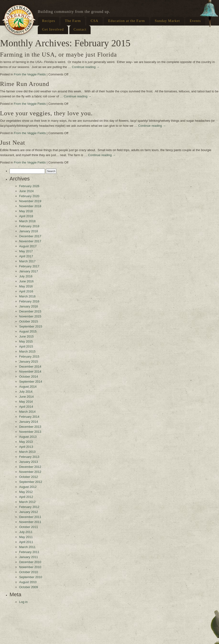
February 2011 (29, 552)
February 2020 (29, 196)
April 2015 (26, 346)
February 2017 (29, 266)
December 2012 (30, 467)
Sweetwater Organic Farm (19, 20)
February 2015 (29, 356)
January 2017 (29, 271)
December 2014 (30, 367)
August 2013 (28, 437)
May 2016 (26, 286)
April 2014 (26, 407)
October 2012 (29, 477)
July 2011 (26, 532)
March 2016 (27, 296)
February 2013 (29, 457)
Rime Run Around (25, 84)
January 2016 (29, 306)
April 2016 (26, 291)
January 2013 (29, 462)
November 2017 (30, 241)
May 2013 (26, 442)
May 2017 (26, 251)
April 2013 (26, 447)
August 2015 (28, 331)
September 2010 (31, 577)
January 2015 (29, 362)
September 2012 (31, 482)
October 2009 (29, 587)
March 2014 (27, 412)
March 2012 (27, 502)
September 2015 (31, 326)
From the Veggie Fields (30, 74)
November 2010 (30, 567)
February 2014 (29, 417)
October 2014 (29, 377)
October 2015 (29, 321)
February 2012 (29, 507)
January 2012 (29, 512)
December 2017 (30, 236)
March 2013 (27, 452)
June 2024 (26, 191)
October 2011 (29, 527)
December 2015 (30, 311)
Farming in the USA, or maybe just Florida (58, 55)
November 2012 (30, 472)
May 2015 (26, 341)
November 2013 (30, 432)
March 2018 (27, 221)
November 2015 (30, 316)
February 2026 (29, 186)
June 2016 (26, 281)
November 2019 (30, 201)
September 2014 (31, 382)
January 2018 (29, 231)
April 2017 (26, 256)
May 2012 (26, 492)
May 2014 (26, 402)
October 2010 (29, 572)
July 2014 (26, 392)
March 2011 (27, 547)
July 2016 (26, 276)
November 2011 (30, 522)
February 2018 (29, 226)
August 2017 (28, 246)
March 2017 (27, 261)
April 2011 (26, 542)
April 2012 (26, 497)
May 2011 (26, 537)
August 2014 (28, 387)
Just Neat (13, 143)
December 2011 (30, 517)
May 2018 (26, 211)
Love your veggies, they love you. (46, 113)
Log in (23, 602)
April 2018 (26, 216)
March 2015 (27, 351)
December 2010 (30, 562)
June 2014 (26, 397)
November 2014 (30, 372)
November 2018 (30, 206)
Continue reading (86, 67)
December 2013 (30, 427)
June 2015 (26, 336)
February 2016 (29, 301)
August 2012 (28, 487)
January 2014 (29, 422)
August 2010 (28, 582)
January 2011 (29, 557)
